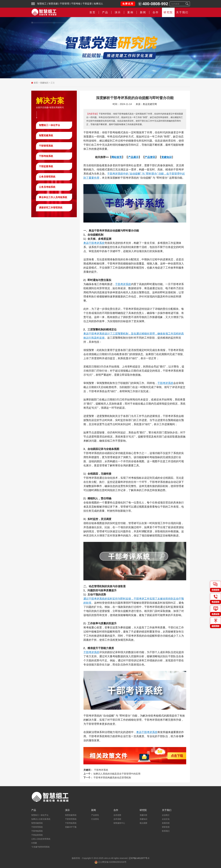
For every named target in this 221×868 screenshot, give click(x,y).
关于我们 (182, 12)
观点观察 (143, 823)
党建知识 (44, 83)
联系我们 (166, 831)
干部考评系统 (123, 284)
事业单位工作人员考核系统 (53, 197)
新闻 (143, 12)
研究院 (168, 12)
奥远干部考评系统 (94, 243)
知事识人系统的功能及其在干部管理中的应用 (117, 774)
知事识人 (98, 4)
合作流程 (117, 819)
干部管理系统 (46, 146)
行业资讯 (95, 819)
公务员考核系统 (47, 187)
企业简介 (166, 815)
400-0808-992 (155, 4)
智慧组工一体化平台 (49, 125)
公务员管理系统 (47, 177)
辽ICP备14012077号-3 (139, 858)
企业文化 (166, 819)
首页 (93, 12)
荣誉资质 (166, 827)
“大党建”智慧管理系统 (41, 847)
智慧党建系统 (46, 135)
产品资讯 (95, 815)
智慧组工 (42, 4)
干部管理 (64, 4)
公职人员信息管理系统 (41, 839)
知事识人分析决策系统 (41, 819)
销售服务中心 (119, 823)
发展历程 (166, 823)
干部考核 (76, 4)
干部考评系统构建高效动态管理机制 (112, 778)
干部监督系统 (46, 166)
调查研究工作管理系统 (51, 208)
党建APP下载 (71, 827)
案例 (130, 12)
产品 (105, 12)
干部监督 (87, 4)
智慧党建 (53, 4)
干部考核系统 (46, 156)
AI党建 (34, 843)
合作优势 (117, 815)
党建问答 (143, 815)
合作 (156, 12)
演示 (118, 12)
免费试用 (128, 4)
